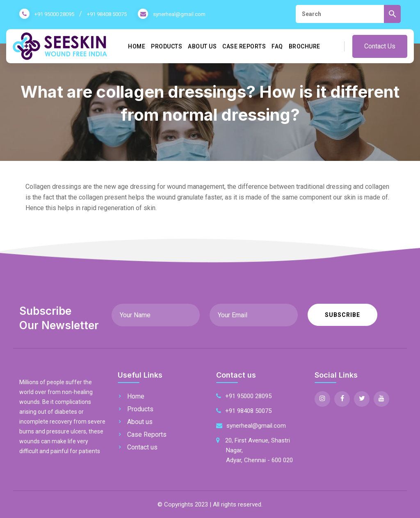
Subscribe (342, 315)
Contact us (142, 447)
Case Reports (244, 46)
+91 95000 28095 (54, 14)
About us (202, 46)
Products (167, 46)
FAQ (277, 46)
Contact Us (380, 46)
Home (137, 46)
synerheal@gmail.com (179, 14)
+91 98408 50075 (107, 14)
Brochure (305, 46)
